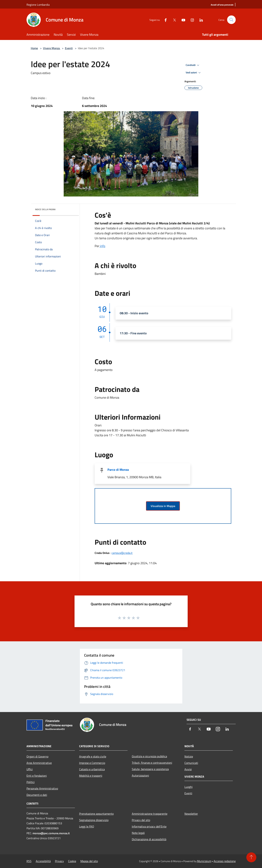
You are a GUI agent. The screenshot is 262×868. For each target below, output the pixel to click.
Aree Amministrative (39, 763)
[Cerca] (231, 20)
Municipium (204, 861)
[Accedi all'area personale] (222, 5)
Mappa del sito (89, 861)
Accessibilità (43, 861)
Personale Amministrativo (42, 788)
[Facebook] (164, 20)
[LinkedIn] (200, 20)
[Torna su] (251, 857)
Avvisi (188, 769)
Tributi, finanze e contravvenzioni (152, 763)
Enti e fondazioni (37, 776)
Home (34, 48)
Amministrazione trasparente (150, 814)
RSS (29, 861)
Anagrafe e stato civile (93, 756)
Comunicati (191, 763)
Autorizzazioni (140, 775)
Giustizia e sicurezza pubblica (149, 756)
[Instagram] (191, 20)
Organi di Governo (37, 756)
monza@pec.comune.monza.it (51, 833)
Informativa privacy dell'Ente (149, 826)
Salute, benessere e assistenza (150, 769)
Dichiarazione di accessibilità (149, 839)
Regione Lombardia (38, 5)
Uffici (30, 769)
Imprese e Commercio (92, 763)
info (102, 246)
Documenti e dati (37, 795)
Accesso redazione (225, 861)
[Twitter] (173, 20)
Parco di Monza (118, 470)
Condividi (193, 65)
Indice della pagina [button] (45, 209)
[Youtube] (182, 20)
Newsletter (191, 814)
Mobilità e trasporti (91, 776)
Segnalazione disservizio (94, 820)
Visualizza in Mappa (163, 506)
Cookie (72, 861)
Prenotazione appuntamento (96, 814)
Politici (31, 782)
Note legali (138, 833)
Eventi (69, 48)
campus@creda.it (122, 553)
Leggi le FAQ (87, 826)
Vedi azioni (194, 73)
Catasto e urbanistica (92, 769)
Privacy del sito (141, 820)
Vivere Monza (52, 48)
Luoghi (189, 787)
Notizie (189, 756)
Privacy (59, 861)
